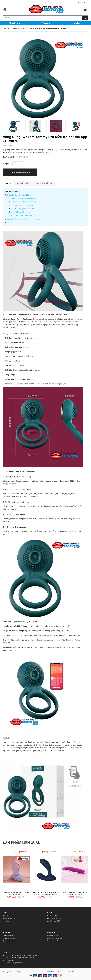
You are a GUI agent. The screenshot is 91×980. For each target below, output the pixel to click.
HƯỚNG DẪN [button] (6, 932)
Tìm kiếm (6, 921)
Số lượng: (6, 164)
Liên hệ (76, 23)
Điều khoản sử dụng (9, 936)
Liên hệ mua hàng (53, 916)
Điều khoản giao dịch (9, 938)
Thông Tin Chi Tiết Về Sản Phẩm (19, 195)
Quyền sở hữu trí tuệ (9, 941)
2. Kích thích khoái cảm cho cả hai (23, 205)
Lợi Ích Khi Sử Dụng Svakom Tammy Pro (22, 198)
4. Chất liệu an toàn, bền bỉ (20, 212)
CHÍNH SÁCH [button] (51, 932)
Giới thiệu (6, 916)
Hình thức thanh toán (54, 919)
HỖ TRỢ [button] (50, 913)
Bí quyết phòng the (9, 919)
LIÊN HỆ (5, 952)
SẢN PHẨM (51, 972)
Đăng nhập (82, 2)
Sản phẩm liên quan (22, 843)
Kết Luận (10, 222)
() (86, 10)
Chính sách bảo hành (54, 941)
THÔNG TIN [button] (6, 913)
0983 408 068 (10, 960)
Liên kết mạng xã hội (54, 921)
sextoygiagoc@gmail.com (14, 963)
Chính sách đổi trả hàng (55, 938)
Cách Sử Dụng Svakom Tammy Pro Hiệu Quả (23, 219)
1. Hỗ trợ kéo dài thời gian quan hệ (23, 202)
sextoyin (18, 972)
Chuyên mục (15, 23)
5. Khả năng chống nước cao (21, 215)
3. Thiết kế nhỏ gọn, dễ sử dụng (22, 209)
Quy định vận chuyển (54, 936)
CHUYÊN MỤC (61, 972)
